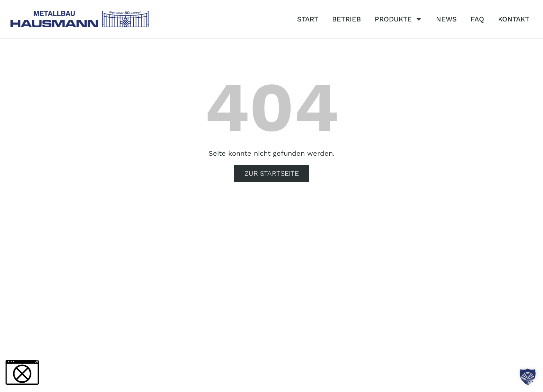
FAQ (477, 19)
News (446, 19)
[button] (528, 377)
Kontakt (514, 19)
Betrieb (346, 19)
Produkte (398, 19)
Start (308, 19)
